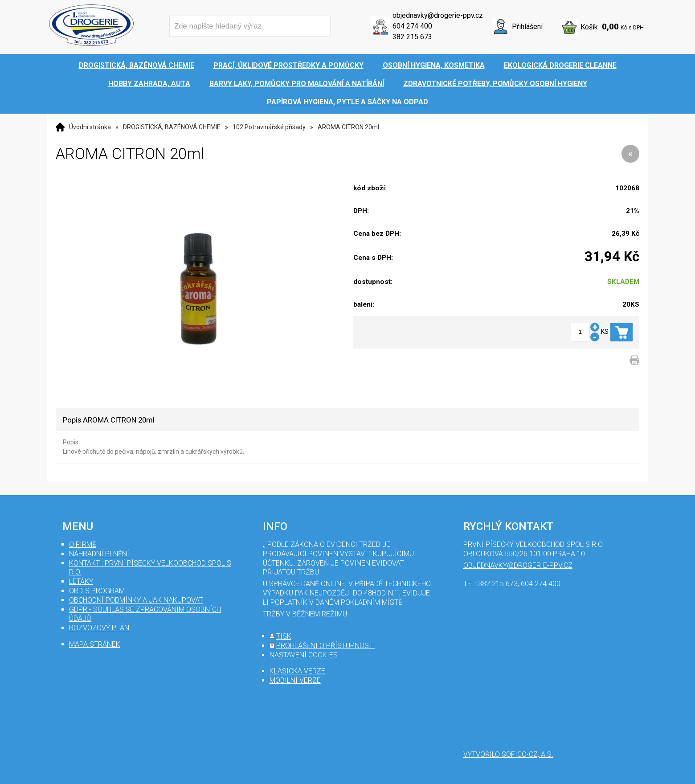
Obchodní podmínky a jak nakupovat (136, 600)
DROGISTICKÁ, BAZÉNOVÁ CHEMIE (172, 127)
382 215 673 (412, 37)
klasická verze (297, 671)
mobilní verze (295, 680)
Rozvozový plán (99, 628)
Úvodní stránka (90, 127)
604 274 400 (412, 26)
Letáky (81, 581)
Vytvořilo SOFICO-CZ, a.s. (508, 754)
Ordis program (97, 591)
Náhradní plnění (99, 554)
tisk (284, 636)
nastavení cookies (304, 655)
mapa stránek (95, 644)
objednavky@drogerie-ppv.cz (438, 15)
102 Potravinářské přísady (269, 127)
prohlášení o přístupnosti (326, 646)
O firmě (83, 544)
